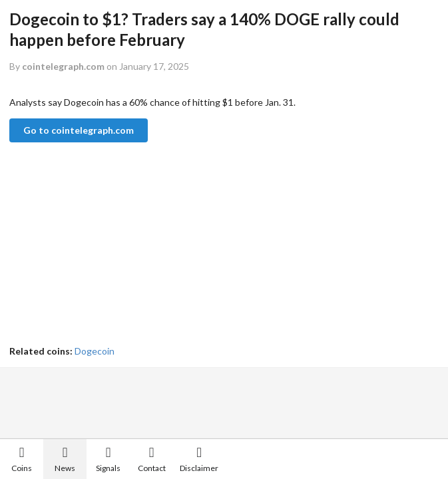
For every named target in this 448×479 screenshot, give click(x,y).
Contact (152, 459)
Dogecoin (95, 351)
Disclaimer (199, 459)
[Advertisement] (209, 245)
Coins (22, 459)
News (65, 459)
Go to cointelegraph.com (79, 130)
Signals (108, 459)
